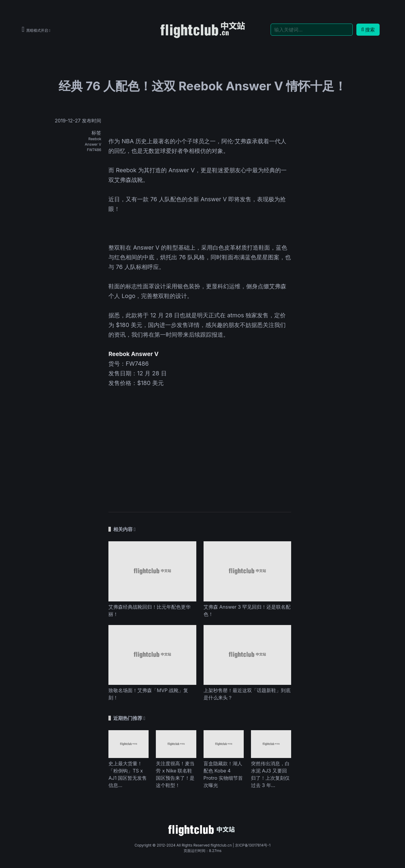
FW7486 (94, 150)
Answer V (93, 144)
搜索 (368, 30)
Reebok (95, 139)
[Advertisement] (200, 455)
